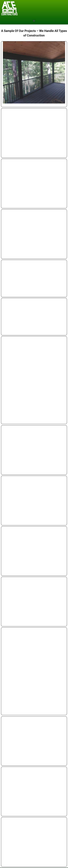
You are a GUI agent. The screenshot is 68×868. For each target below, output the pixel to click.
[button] (34, 21)
